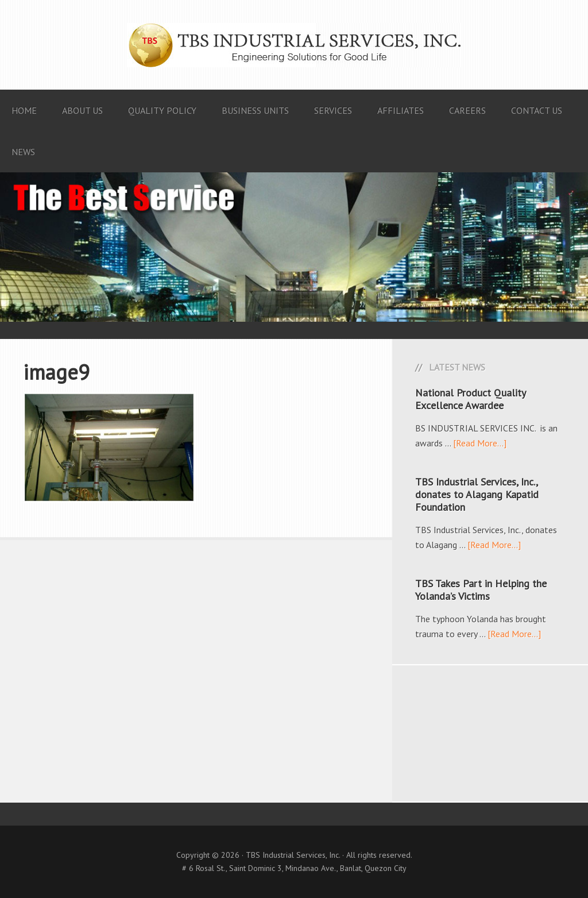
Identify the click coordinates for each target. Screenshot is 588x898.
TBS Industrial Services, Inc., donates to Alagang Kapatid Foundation (477, 494)
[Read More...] (480, 443)
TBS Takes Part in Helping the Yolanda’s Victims (481, 590)
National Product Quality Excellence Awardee (470, 399)
